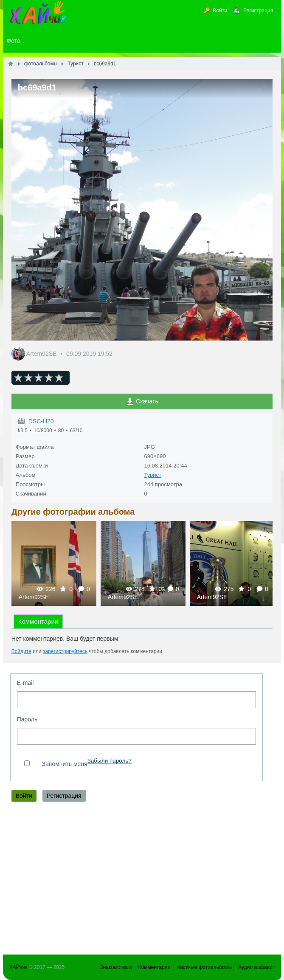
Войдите (21, 651)
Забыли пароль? (110, 761)
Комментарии (38, 621)
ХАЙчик (18, 967)
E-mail (25, 683)
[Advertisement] (142, 880)
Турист (153, 475)
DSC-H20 (41, 421)
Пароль (27, 719)
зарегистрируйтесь (65, 651)
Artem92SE (42, 354)
